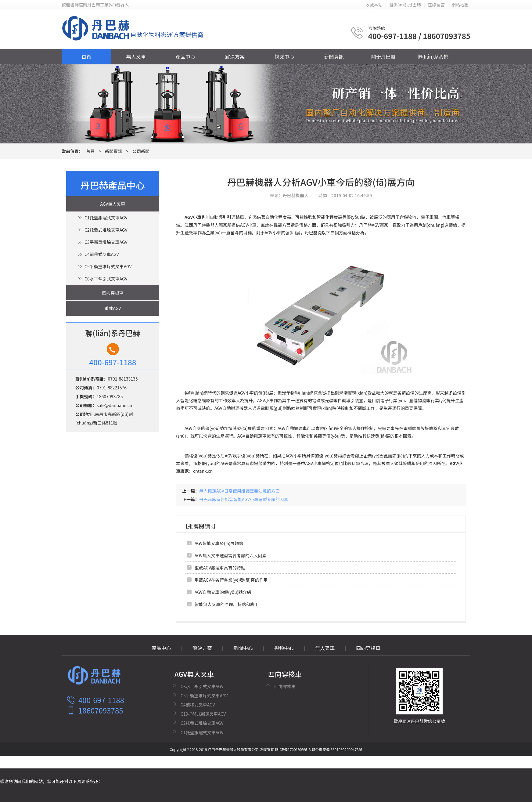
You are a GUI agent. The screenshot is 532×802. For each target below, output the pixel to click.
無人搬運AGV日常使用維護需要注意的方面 (239, 491)
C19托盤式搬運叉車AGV (203, 714)
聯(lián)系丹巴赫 (405, 5)
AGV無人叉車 (113, 204)
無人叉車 (136, 56)
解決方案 (235, 56)
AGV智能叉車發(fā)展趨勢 (219, 543)
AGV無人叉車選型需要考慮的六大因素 (231, 555)
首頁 (86, 56)
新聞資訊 (334, 56)
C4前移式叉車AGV (102, 254)
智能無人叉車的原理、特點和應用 (227, 604)
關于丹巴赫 (383, 56)
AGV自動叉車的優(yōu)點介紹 (223, 592)
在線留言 (436, 5)
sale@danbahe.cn (114, 405)
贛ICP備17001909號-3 (293, 749)
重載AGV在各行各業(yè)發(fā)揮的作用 (231, 580)
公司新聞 (141, 151)
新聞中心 (243, 648)
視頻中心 (284, 56)
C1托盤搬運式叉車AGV (106, 218)
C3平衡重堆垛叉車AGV (106, 242)
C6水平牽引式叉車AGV (106, 279)
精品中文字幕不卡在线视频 (26, 792)
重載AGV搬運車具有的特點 (220, 568)
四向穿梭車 (113, 293)
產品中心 (185, 56)
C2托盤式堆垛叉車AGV (106, 230)
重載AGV (113, 308)
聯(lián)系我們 (433, 56)
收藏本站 (374, 5)
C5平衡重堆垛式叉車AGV (108, 266)
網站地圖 (460, 5)
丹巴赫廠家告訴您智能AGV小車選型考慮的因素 (244, 499)
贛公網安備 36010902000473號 (337, 749)
